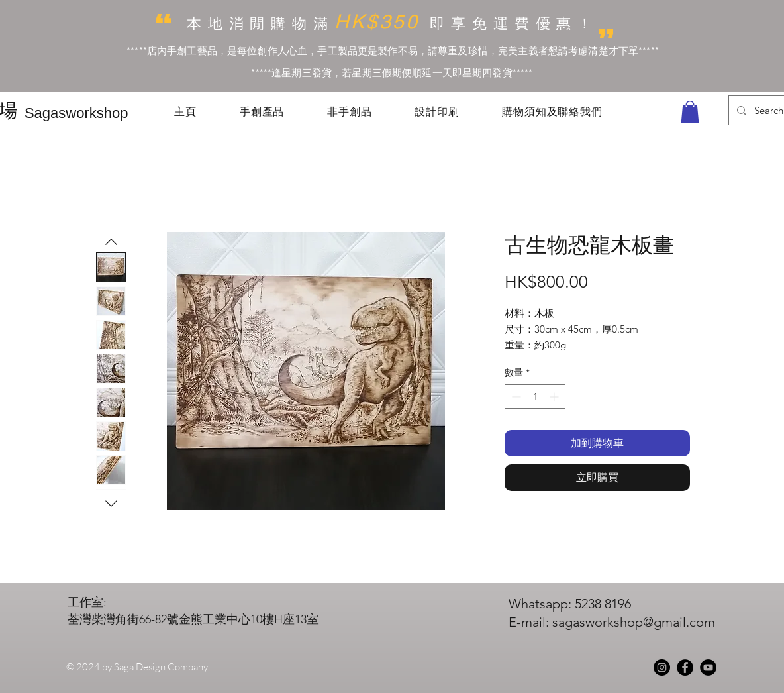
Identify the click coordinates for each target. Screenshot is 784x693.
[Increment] (555, 397)
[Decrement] (515, 397)
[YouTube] (708, 667)
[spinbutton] (535, 397)
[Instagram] (662, 667)
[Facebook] (685, 667)
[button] (690, 112)
